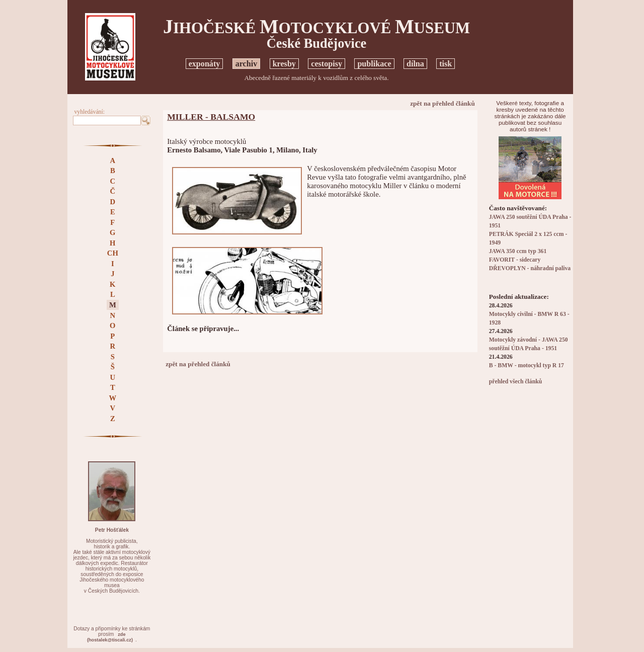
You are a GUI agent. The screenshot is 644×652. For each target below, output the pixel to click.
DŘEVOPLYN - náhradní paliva (530, 268)
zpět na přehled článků (442, 103)
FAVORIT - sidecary (515, 260)
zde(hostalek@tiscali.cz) (110, 637)
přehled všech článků (515, 382)
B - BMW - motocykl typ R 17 (527, 365)
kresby (284, 64)
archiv (247, 64)
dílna (415, 64)
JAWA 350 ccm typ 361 (518, 251)
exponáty (205, 64)
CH (113, 253)
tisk (446, 64)
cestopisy (327, 64)
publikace (374, 64)
